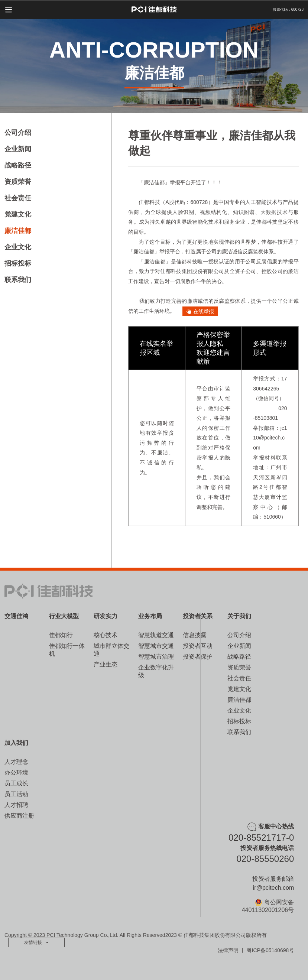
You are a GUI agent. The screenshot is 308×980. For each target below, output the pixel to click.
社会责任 (18, 198)
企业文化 (18, 247)
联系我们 (18, 280)
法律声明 (228, 950)
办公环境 (16, 773)
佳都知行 (61, 635)
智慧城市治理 (156, 657)
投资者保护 (198, 657)
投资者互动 (198, 646)
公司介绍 (18, 133)
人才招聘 (16, 805)
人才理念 (16, 762)
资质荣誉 (18, 182)
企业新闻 (18, 149)
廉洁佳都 (18, 231)
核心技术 (106, 635)
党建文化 (18, 214)
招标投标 (18, 263)
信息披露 (195, 635)
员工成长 (16, 783)
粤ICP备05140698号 (270, 950)
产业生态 (106, 664)
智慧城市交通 (156, 646)
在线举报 (200, 311)
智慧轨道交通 (156, 635)
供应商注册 (19, 816)
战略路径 (18, 165)
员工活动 (16, 794)
